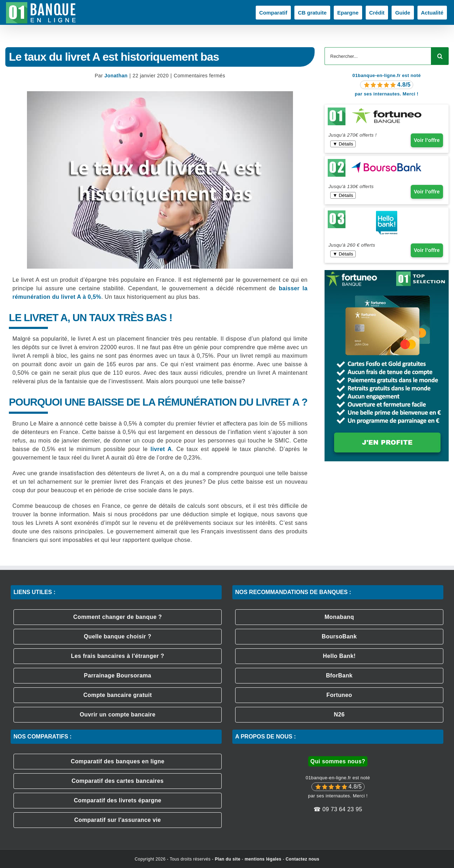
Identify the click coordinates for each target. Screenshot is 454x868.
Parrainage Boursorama (118, 675)
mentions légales (263, 859)
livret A (161, 449)
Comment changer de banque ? (118, 617)
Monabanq (339, 617)
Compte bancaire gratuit (118, 695)
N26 (339, 715)
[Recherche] (440, 56)
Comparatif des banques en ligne (117, 761)
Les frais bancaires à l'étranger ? (118, 656)
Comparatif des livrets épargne (118, 800)
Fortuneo (339, 695)
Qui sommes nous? (338, 761)
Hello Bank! (339, 656)
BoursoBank (339, 636)
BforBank (339, 675)
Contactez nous (302, 859)
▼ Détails (343, 144)
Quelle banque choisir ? (118, 636)
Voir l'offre (427, 140)
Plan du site (228, 859)
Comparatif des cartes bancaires (118, 781)
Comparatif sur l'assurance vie (117, 820)
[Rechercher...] (378, 56)
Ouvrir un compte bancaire (118, 715)
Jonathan (116, 76)
